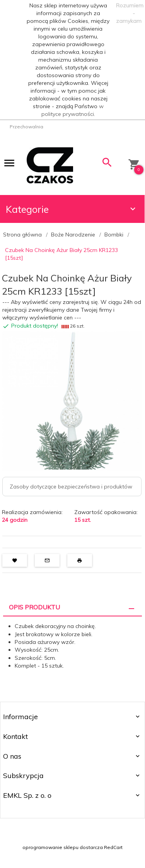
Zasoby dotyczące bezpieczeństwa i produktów (71, 487)
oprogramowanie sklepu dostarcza (63, 847)
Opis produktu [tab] (34, 607)
